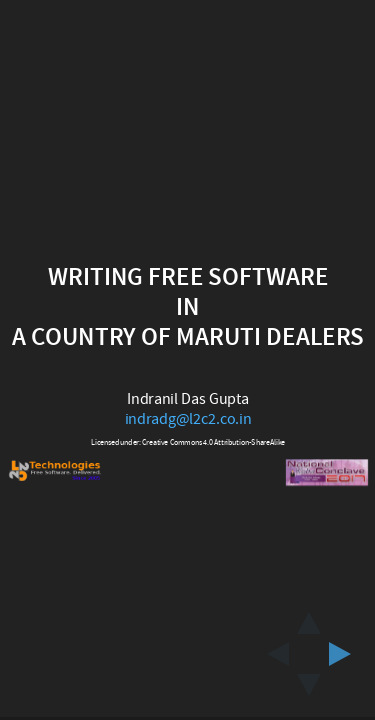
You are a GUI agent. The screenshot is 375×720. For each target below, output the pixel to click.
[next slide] (346, 654)
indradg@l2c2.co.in (187, 419)
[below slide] (309, 691)
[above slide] (309, 617)
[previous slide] (272, 654)
